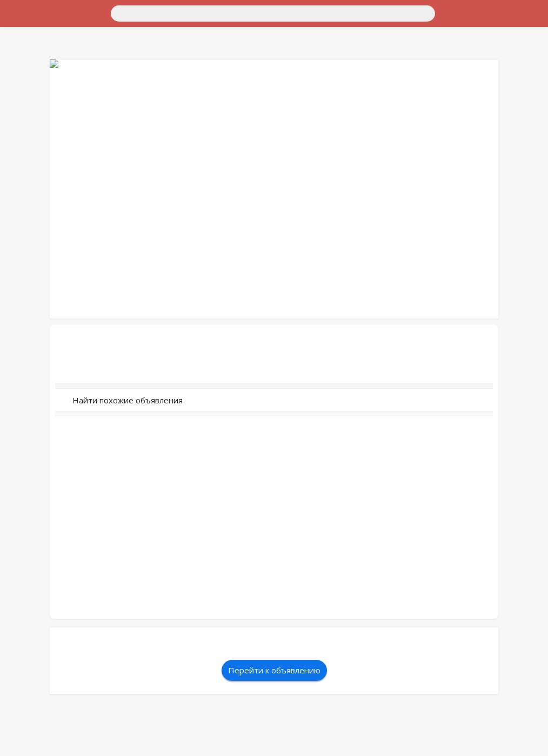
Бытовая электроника (44, 69)
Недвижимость (32, 49)
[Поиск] (106, 12)
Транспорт (24, 30)
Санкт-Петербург (94, 20)
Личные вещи (29, 59)
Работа (17, 108)
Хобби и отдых (32, 79)
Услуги (17, 117)
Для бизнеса (27, 88)
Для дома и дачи (34, 40)
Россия (17, 20)
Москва (46, 20)
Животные (24, 98)
